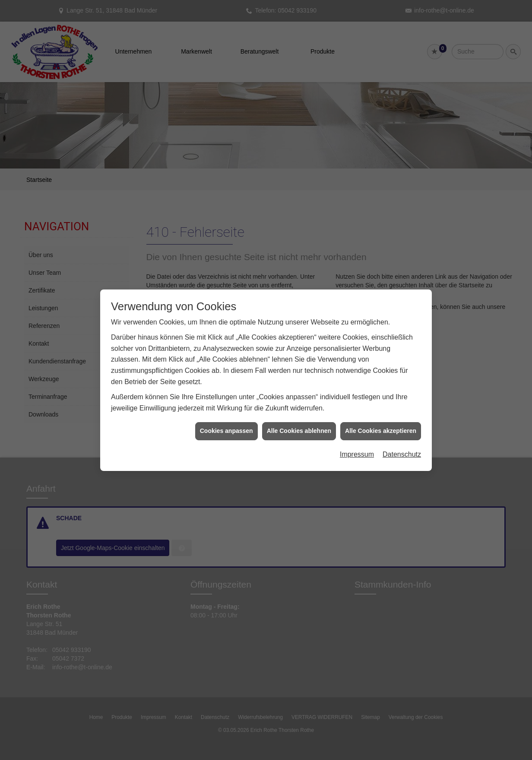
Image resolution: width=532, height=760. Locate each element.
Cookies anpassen (226, 419)
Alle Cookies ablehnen (299, 419)
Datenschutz (402, 442)
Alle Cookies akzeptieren (381, 419)
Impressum (357, 442)
